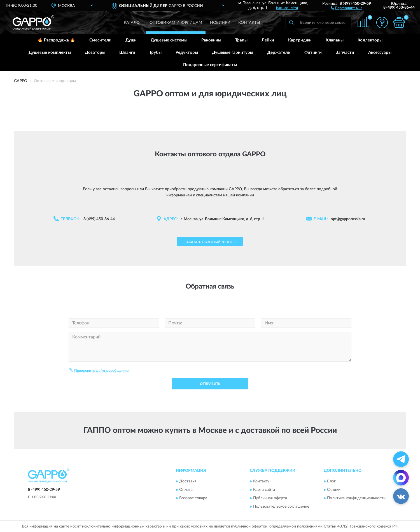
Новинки (220, 23)
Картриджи (300, 40)
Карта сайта (264, 490)
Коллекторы (370, 40)
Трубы (155, 53)
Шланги (127, 53)
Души (131, 40)
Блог (331, 482)
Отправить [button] (210, 384)
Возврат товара (193, 498)
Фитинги (313, 53)
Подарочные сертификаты (210, 65)
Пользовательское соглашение (281, 507)
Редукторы (187, 53)
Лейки (268, 40)
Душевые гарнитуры (233, 53)
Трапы (241, 40)
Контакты (249, 23)
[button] (347, 8)
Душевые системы (169, 40)
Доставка (188, 482)
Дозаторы (95, 53)
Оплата (186, 490)
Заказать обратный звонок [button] (210, 242)
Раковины (211, 40)
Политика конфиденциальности (356, 498)
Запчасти (345, 53)
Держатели (279, 53)
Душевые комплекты (50, 53)
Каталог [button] (133, 23)
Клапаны (335, 40)
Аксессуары (380, 53)
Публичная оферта (270, 498)
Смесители (100, 40)
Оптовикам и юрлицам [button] (176, 23)
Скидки (334, 490)
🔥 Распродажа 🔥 (56, 40)
